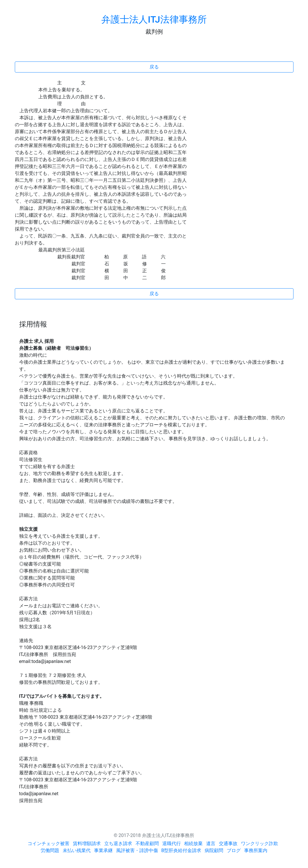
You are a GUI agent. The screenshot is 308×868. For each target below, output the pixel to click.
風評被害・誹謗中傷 (137, 850)
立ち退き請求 (118, 843)
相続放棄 (193, 843)
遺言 (211, 843)
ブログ (234, 850)
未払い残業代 (77, 850)
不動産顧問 (147, 843)
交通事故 (228, 843)
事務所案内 (256, 850)
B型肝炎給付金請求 (181, 850)
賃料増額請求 (87, 843)
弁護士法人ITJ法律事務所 (154, 19)
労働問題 (50, 850)
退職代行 (172, 843)
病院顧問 (214, 850)
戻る (154, 67)
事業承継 (103, 850)
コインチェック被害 (48, 843)
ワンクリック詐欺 (260, 843)
